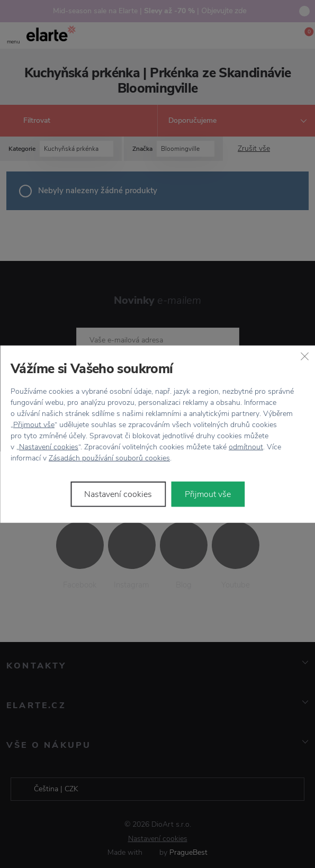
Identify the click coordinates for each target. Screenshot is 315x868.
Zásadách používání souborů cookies (109, 458)
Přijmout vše (34, 424)
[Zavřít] (304, 356)
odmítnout (246, 446)
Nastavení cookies (49, 446)
